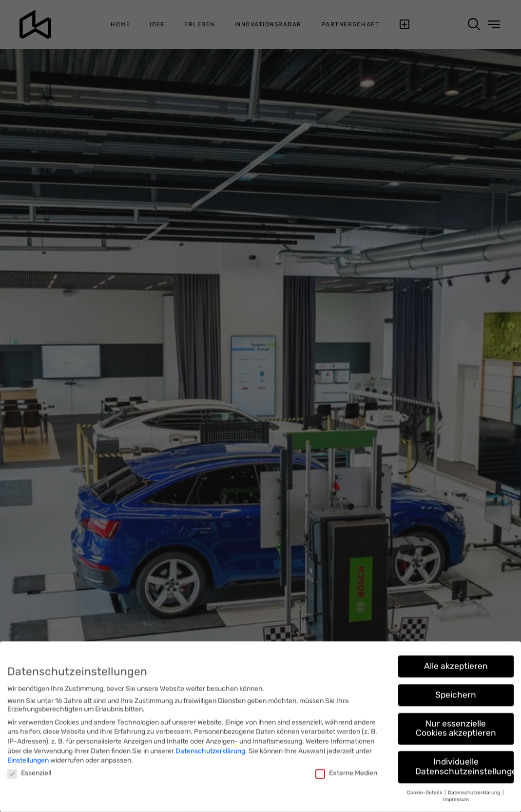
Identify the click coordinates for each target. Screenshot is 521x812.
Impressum (456, 796)
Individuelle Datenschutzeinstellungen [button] (464, 763)
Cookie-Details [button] (425, 789)
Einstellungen (28, 757)
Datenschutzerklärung (210, 748)
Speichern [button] (456, 692)
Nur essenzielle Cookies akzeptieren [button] (456, 725)
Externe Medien (346, 770)
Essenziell (29, 770)
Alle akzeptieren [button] (456, 663)
